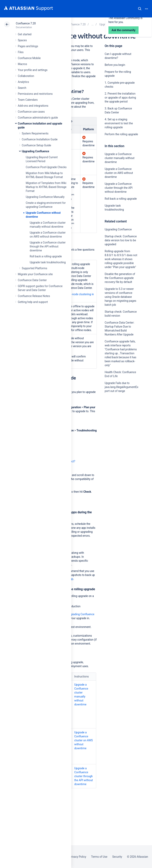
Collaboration (26, 76)
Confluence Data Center (32, 280)
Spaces (22, 40)
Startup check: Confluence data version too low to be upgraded (121, 240)
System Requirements (35, 133)
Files (21, 52)
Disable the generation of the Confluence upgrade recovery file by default (120, 278)
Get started (25, 34)
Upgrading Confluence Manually (45, 197)
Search (140, 9)
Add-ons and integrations (33, 106)
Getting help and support (33, 302)
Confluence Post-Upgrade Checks (46, 167)
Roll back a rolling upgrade (46, 256)
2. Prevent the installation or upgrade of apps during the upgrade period (120, 98)
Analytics (23, 82)
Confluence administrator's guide (38, 118)
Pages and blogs (28, 46)
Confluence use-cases (31, 112)
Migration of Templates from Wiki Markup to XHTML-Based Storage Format (46, 187)
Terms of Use (99, 857)
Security (117, 857)
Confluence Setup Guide (36, 145)
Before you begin (115, 65)
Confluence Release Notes (34, 296)
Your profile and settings (33, 70)
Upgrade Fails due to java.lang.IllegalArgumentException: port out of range (126, 387)
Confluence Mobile (29, 58)
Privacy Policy (78, 857)
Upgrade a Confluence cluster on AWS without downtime (119, 173)
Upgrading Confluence (35, 151)
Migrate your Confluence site (35, 274)
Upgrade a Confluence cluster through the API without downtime (48, 246)
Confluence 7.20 (26, 23)
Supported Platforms (34, 268)
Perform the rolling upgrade (121, 134)
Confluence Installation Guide (40, 139)
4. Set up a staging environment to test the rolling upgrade (119, 123)
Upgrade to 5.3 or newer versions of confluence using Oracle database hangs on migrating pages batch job (121, 297)
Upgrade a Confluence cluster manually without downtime (120, 158)
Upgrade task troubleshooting (48, 262)
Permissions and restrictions (35, 94)
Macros (22, 64)
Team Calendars (28, 100)
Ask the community (119, 430)
